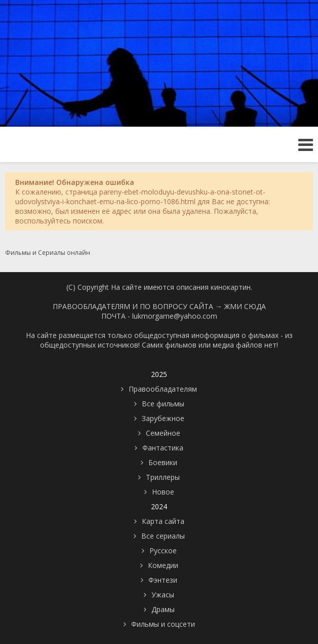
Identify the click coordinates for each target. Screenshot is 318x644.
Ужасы (163, 595)
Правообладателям (163, 389)
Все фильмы (163, 404)
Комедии (163, 565)
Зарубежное (163, 418)
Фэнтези (163, 580)
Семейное (163, 433)
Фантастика (163, 448)
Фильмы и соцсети (163, 624)
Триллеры (163, 477)
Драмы (163, 609)
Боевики (163, 462)
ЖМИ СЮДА (245, 306)
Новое (163, 492)
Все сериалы (163, 536)
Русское (163, 551)
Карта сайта (163, 521)
